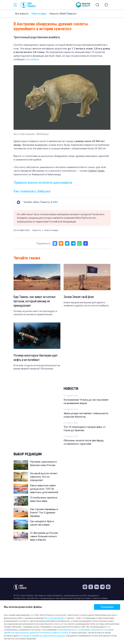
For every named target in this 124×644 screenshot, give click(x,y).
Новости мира (39, 14)
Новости (71, 389)
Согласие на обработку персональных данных (42, 636)
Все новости (22, 14)
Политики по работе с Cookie (54, 633)
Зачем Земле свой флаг (79, 297)
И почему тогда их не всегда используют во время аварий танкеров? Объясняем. (37, 368)
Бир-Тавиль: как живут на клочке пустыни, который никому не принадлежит (35, 302)
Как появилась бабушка (32, 191)
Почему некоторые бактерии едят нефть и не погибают (36, 358)
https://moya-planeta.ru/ (55, 618)
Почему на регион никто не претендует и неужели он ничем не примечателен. (35, 313)
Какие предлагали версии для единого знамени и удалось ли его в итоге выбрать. (87, 304)
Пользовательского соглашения (73, 630)
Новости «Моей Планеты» (63, 14)
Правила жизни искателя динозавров (43, 183)
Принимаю (107, 607)
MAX (55, 202)
